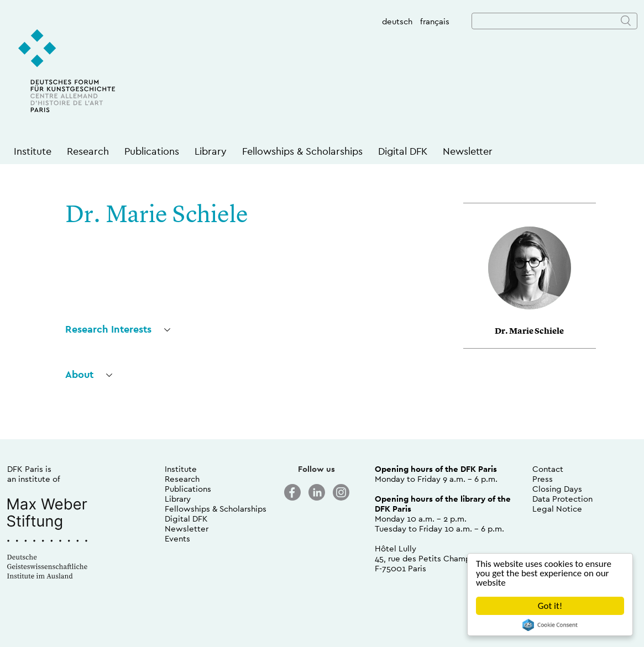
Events (177, 538)
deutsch (397, 21)
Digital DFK (403, 151)
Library (211, 151)
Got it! (550, 606)
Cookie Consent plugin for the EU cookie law (550, 625)
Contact (548, 469)
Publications (152, 151)
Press (543, 479)
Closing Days (557, 489)
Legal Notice (557, 509)
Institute (33, 151)
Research (88, 151)
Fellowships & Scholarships (302, 151)
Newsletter (468, 151)
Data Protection (562, 499)
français (435, 21)
